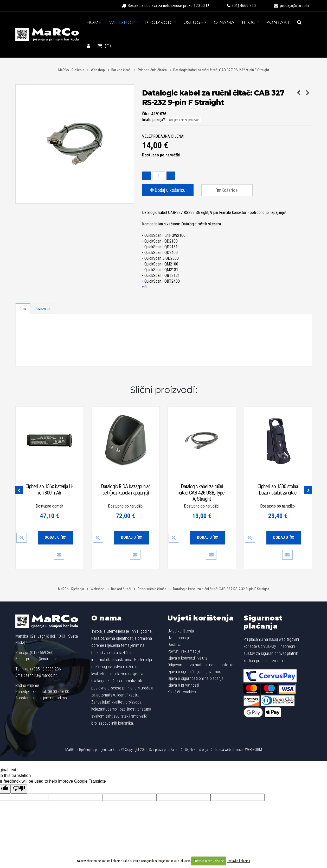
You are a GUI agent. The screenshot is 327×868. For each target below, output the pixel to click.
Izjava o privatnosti (183, 685)
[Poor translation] (19, 789)
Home (94, 22)
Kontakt (278, 22)
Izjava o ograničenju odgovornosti (195, 672)
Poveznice (42, 309)
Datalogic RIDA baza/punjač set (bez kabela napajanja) (126, 490)
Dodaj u (55, 537)
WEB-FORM (254, 750)
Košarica (227, 190)
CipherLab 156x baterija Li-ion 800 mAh (49, 490)
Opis (23, 309)
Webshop (122, 22)
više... (146, 287)
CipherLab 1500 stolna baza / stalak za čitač (278, 490)
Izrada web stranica (229, 750)
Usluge (193, 22)
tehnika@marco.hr (41, 675)
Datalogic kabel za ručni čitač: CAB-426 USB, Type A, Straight (202, 493)
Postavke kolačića (238, 861)
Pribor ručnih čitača (152, 70)
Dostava (174, 645)
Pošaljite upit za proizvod (184, 120)
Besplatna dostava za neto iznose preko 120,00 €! (165, 6)
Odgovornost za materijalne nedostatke (200, 665)
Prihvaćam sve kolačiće (209, 861)
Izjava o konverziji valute (188, 658)
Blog (249, 22)
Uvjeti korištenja (201, 618)
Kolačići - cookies (182, 692)
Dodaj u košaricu (168, 190)
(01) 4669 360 (241, 6)
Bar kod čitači (121, 70)
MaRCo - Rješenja (71, 70)
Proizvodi (159, 22)
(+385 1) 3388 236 (46, 669)
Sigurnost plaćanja (263, 622)
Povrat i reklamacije (184, 651)
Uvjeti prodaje (179, 638)
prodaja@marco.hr (292, 6)
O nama (224, 22)
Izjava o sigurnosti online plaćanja (195, 678)
